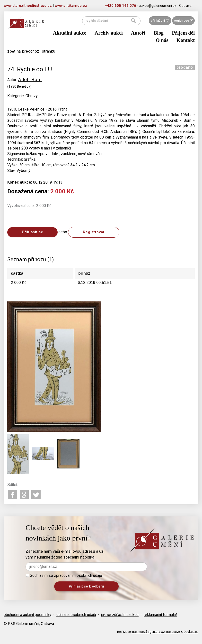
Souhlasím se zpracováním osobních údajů (64, 575)
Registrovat (94, 232)
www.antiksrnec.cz (71, 6)
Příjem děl (183, 33)
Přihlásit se (32, 232)
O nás (162, 40)
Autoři (138, 33)
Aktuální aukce (70, 33)
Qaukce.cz (191, 632)
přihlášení (160, 21)
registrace (183, 21)
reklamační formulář (160, 615)
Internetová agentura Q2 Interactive (156, 632)
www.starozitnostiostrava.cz (28, 6)
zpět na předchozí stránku (31, 51)
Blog (159, 33)
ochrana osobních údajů (76, 615)
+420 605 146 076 (121, 6)
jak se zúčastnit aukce (120, 615)
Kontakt (186, 40)
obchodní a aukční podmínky (27, 615)
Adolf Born (30, 79)
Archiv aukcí (109, 33)
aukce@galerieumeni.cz (158, 6)
